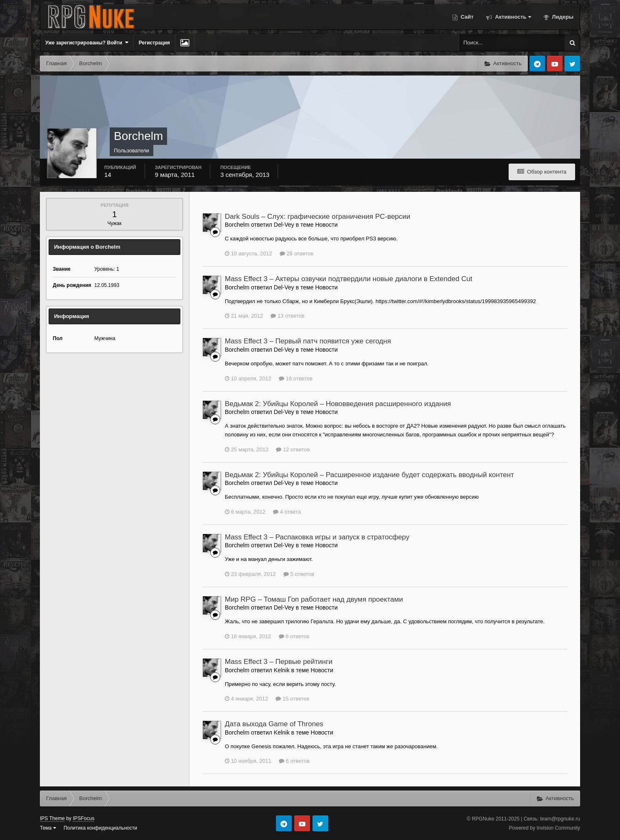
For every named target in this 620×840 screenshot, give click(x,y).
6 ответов (294, 636)
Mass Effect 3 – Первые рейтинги (279, 662)
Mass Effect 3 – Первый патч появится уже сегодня (308, 341)
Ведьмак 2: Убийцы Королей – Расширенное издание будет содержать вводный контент (369, 475)
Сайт (466, 17)
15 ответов (292, 699)
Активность (512, 17)
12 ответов (293, 449)
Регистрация (154, 43)
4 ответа (287, 512)
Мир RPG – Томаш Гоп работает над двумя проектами (314, 599)
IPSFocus (84, 818)
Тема (48, 828)
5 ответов (299, 574)
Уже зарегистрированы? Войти (87, 43)
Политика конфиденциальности (100, 828)
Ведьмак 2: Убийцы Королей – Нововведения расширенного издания (338, 404)
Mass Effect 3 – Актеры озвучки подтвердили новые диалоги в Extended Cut (349, 279)
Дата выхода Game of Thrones (274, 724)
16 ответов (296, 378)
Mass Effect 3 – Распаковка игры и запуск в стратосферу (317, 537)
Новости (326, 225)
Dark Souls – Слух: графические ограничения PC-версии (317, 217)
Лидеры (562, 17)
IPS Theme (52, 818)
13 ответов (287, 316)
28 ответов (296, 253)
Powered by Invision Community (545, 828)
